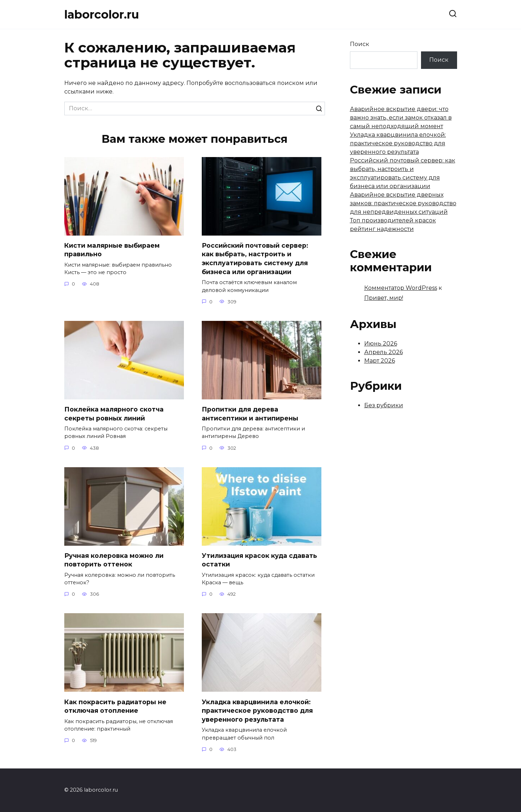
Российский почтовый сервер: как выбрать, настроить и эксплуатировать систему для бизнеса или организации (255, 259)
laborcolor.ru (102, 14)
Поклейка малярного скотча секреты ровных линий (114, 414)
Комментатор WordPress (401, 288)
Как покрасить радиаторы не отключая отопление (115, 706)
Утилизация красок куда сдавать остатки (259, 560)
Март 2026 (380, 361)
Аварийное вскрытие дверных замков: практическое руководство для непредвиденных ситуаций (403, 203)
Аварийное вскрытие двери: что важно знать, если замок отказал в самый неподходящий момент (401, 118)
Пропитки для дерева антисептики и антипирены (250, 414)
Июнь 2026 (381, 344)
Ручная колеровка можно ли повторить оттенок (114, 560)
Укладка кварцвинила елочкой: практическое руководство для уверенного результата (257, 711)
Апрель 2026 (384, 352)
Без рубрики (384, 405)
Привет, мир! (384, 298)
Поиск (360, 44)
